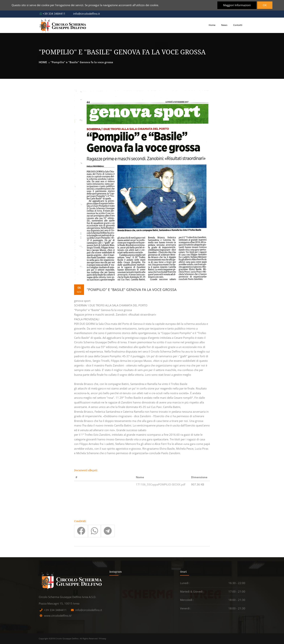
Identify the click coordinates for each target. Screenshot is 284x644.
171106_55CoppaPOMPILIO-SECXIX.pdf (161, 484)
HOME (43, 62)
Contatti (238, 25)
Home (212, 25)
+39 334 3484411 (53, 14)
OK (265, 5)
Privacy (103, 638)
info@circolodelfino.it (85, 14)
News (224, 25)
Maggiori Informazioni (237, 5)
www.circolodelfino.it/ (58, 616)
